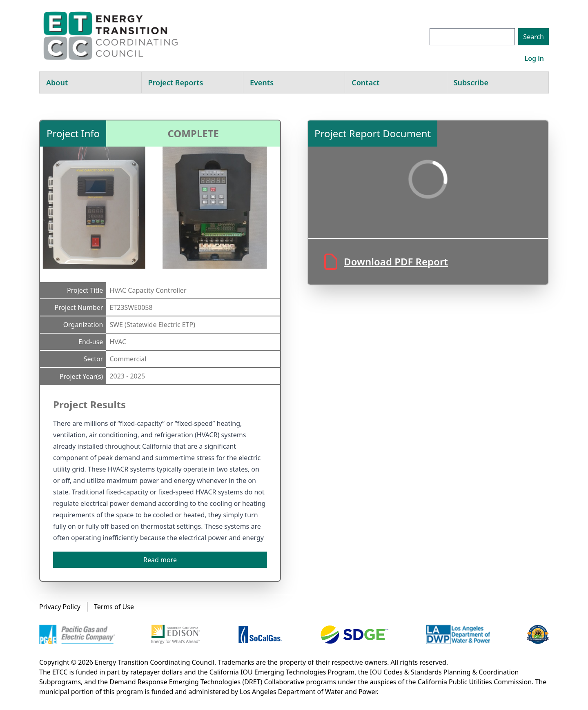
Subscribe (471, 82)
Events (262, 82)
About (57, 82)
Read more (160, 560)
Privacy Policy (60, 607)
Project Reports (176, 82)
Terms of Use (114, 607)
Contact (365, 82)
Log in (534, 58)
